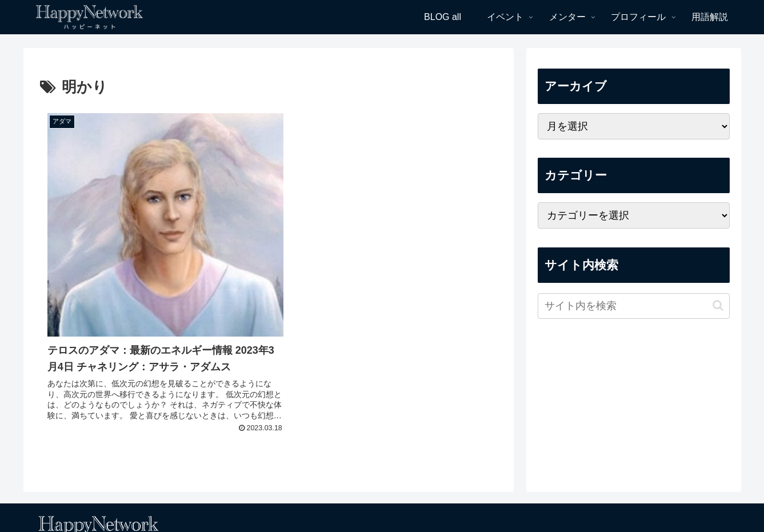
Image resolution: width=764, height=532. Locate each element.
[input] (634, 306)
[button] (718, 305)
